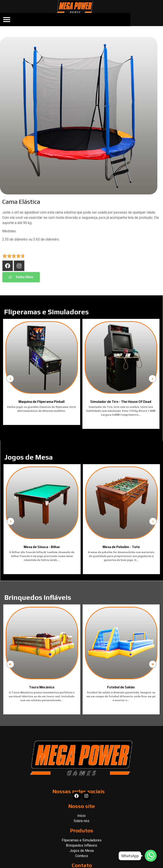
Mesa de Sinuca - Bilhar (86, 547)
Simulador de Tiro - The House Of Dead (77, 402)
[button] (64, 277)
